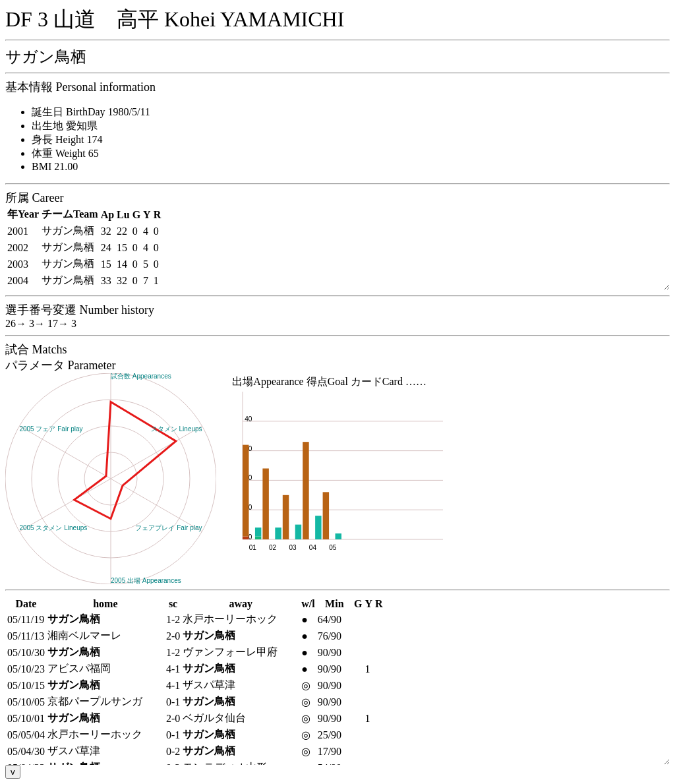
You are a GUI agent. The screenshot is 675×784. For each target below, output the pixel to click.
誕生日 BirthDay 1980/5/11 (91, 112)
